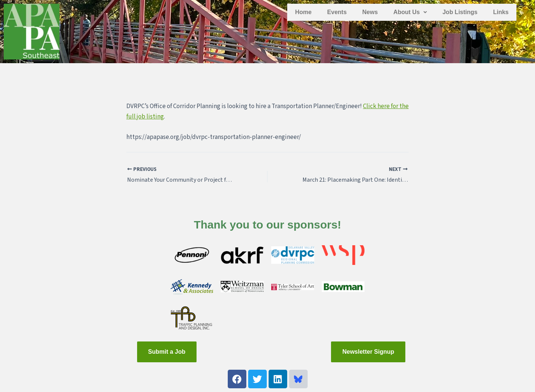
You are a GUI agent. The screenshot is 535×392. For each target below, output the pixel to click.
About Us (410, 12)
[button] (410, 12)
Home (303, 12)
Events (337, 12)
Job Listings (460, 12)
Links (501, 12)
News (370, 12)
